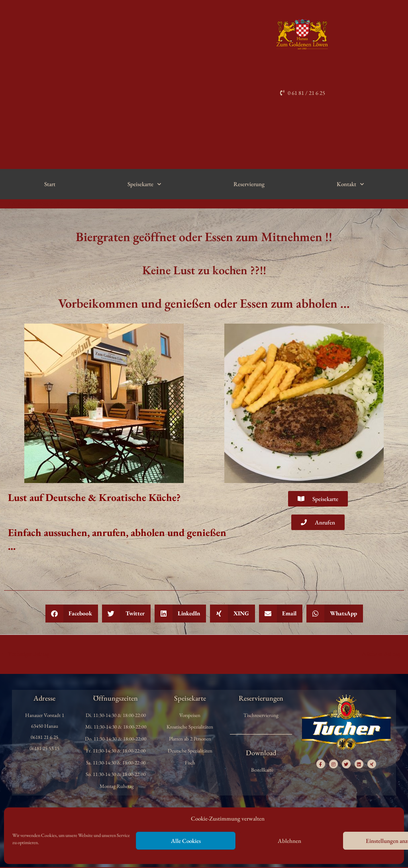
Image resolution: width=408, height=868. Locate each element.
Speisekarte (144, 184)
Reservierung (249, 184)
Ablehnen (289, 841)
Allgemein (24, 204)
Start (50, 184)
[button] (72, 614)
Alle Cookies (186, 841)
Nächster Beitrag (384, 654)
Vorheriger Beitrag (26, 654)
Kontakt (350, 184)
